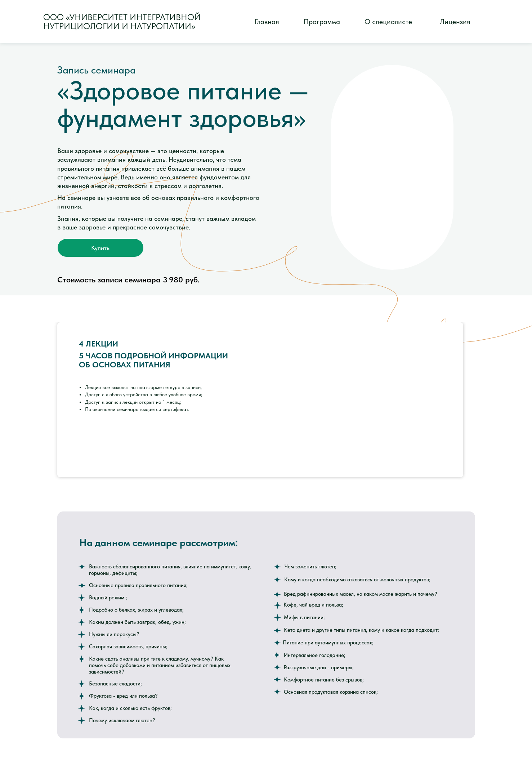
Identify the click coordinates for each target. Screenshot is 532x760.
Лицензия (455, 22)
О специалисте (388, 22)
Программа (322, 22)
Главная (267, 22)
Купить (100, 248)
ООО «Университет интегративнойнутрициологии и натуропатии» (122, 22)
